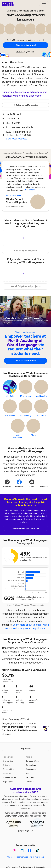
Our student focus (32, 772)
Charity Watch (11, 827)
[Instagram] (14, 861)
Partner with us (9, 780)
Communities (31, 780)
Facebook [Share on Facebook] (19, 483)
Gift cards (7, 776)
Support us (7, 784)
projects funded (37, 834)
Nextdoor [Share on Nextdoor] (44, 483)
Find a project (8, 768)
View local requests (16, 139)
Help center (26, 760)
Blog (27, 784)
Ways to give (8, 793)
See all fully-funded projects (25, 286)
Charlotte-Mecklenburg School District (25, 11)
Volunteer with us (10, 788)
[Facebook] (30, 861)
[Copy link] (7, 483)
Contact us (30, 793)
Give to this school (26, 45)
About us (29, 768)
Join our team (31, 776)
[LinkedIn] (22, 861)
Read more (30, 190)
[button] (7, 483)
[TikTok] (37, 861)
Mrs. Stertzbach (14, 196)
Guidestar (41, 827)
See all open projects (25, 251)
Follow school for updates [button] (26, 105)
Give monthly (8, 772)
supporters (14, 834)
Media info (30, 788)
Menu (44, 4)
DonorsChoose (8, 4)
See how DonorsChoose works (26, 528)
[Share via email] (32, 483)
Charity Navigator (25, 827)
